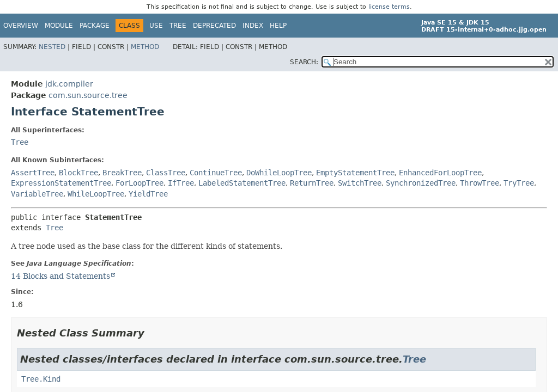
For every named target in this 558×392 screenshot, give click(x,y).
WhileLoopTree (96, 194)
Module (59, 26)
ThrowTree (480, 183)
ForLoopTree (139, 183)
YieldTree (148, 194)
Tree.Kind (41, 379)
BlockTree (78, 173)
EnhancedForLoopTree (440, 173)
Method (145, 47)
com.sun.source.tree (88, 95)
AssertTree (33, 173)
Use (156, 26)
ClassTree (166, 173)
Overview (21, 26)
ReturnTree (312, 183)
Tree (178, 26)
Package (95, 26)
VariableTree (37, 194)
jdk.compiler (69, 84)
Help (278, 26)
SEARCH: (304, 62)
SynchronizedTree (421, 183)
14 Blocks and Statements (60, 276)
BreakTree (122, 173)
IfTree (181, 183)
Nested (52, 47)
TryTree (519, 183)
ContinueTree (216, 173)
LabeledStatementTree (242, 183)
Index (253, 26)
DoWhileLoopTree (279, 173)
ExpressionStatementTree (61, 183)
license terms (389, 7)
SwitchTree (360, 183)
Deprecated (214, 26)
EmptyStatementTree (355, 173)
